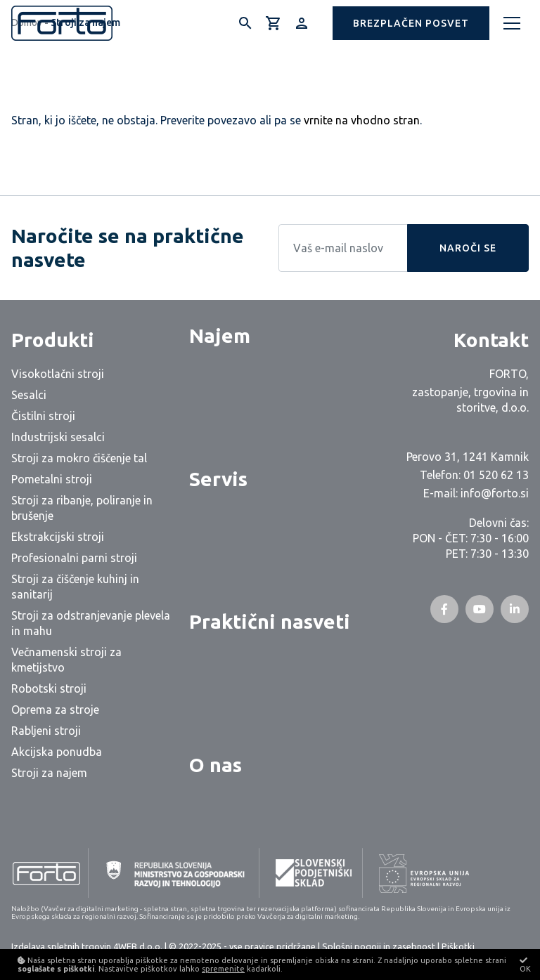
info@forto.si (495, 493)
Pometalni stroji (52, 479)
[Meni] (512, 23)
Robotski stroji (49, 688)
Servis (218, 479)
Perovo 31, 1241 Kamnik (468, 457)
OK (525, 965)
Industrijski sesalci (58, 437)
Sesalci (29, 395)
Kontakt (491, 340)
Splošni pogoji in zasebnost (379, 946)
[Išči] (245, 23)
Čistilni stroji (43, 416)
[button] (411, 23)
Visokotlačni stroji (58, 374)
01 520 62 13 (496, 475)
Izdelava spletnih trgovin (61, 946)
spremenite (223, 969)
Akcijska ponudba (57, 752)
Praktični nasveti (270, 621)
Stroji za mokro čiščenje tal (79, 458)
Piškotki (458, 946)
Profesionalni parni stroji (74, 558)
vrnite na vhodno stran (362, 120)
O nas (216, 765)
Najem (220, 335)
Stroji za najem (49, 773)
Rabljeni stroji (46, 731)
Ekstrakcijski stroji (58, 537)
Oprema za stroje (55, 710)
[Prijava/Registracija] (302, 23)
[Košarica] (274, 23)
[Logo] (62, 23)
